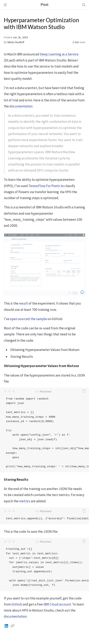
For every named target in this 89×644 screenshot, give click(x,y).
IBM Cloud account (57, 604)
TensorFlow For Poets (44, 186)
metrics (25, 501)
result (23, 303)
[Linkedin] (7, 626)
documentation (21, 106)
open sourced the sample (28, 319)
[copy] (84, 391)
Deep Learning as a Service (59, 54)
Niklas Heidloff (16, 42)
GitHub (17, 604)
